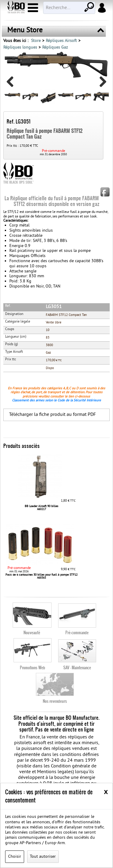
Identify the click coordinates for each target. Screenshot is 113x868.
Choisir (15, 857)
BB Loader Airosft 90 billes (41, 506)
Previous (12, 84)
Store (36, 41)
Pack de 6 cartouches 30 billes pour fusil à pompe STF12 (41, 575)
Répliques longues (20, 48)
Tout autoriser (43, 857)
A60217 (42, 510)
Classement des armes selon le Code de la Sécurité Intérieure (56, 400)
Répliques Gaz (55, 48)
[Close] (106, 792)
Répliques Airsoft (61, 41)
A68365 (42, 578)
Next (101, 84)
